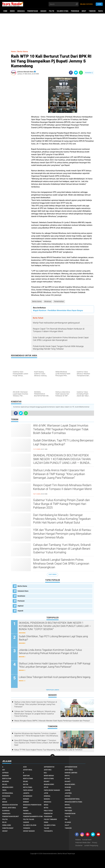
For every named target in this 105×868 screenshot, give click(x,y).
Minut (84, 11)
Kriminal (47, 796)
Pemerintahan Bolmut (11, 816)
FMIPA (4, 790)
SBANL (46, 822)
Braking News (49, 784)
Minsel (67, 805)
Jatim (46, 793)
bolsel (5, 784)
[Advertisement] (52, 31)
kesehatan (21, 596)
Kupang (67, 796)
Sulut (67, 825)
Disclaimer (79, 845)
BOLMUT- (68, 781)
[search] (64, 4)
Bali (45, 773)
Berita (67, 776)
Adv (4, 770)
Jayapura (68, 793)
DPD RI (46, 787)
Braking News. (70, 784)
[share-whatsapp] (81, 73)
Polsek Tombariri (50, 819)
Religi (4, 822)
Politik (52, 11)
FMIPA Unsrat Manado (52, 790)
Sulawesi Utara (63, 11)
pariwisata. (27, 813)
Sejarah (20, 611)
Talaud (46, 828)
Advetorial (69, 770)
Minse (46, 805)
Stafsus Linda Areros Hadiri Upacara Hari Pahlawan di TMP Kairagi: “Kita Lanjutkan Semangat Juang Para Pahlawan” (59, 474)
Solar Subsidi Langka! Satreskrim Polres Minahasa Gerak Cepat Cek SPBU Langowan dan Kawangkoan (61, 564)
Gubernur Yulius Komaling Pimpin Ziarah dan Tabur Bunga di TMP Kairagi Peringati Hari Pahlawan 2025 (61, 504)
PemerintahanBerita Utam (33, 816)
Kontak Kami (87, 840)
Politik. (5, 819)
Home (5, 11)
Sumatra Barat (8, 828)
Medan (5, 802)
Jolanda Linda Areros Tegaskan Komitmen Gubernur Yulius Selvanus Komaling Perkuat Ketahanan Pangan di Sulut (50, 652)
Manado (43, 11)
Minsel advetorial (9, 808)
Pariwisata (6, 813)
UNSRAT (5, 831)
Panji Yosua (48, 811)
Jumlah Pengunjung (91, 845)
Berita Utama (37, 301)
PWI (66, 819)
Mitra (46, 808)
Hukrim (67, 790)
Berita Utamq (49, 779)
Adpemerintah (49, 767)
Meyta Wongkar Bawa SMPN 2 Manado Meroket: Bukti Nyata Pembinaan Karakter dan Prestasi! (52, 721)
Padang (26, 811)
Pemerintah (48, 813)
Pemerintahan (33, 11)
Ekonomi (68, 787)
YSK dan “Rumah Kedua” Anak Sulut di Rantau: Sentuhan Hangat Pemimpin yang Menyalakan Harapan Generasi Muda (62, 534)
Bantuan (26, 776)
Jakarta (26, 793)
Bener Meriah (49, 776)
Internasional (8, 793)
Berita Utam (7, 779)
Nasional (68, 808)
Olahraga (6, 811)
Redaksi (78, 840)
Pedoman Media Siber (83, 843)
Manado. (47, 799)
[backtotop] (52, 756)
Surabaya (27, 828)
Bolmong (6, 781)
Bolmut (47, 781)
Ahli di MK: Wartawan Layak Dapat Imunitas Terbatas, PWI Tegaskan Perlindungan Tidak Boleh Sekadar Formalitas (61, 429)
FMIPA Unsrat (28, 790)
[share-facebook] (71, 73)
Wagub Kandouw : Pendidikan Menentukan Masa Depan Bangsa (58, 310)
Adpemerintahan (71, 767)
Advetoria (48, 770)
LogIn (99, 4)
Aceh (25, 767)
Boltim (26, 784)
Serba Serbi (7, 825)
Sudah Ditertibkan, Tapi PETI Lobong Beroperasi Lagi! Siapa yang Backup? (63, 442)
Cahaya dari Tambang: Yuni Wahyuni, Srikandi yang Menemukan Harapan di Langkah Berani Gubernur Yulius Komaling (62, 549)
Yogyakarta (48, 831)
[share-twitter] (76, 73)
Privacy (95, 843)
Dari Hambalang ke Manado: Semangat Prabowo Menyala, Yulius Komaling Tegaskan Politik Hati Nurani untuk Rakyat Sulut (62, 519)
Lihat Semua (52, 574)
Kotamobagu (28, 796)
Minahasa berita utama (73, 802)
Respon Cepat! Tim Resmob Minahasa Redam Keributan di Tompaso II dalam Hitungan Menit (62, 487)
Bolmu (25, 781)
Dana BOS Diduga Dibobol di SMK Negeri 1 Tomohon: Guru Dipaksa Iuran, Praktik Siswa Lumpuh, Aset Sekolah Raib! (37, 743)
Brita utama (28, 787)
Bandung (5, 776)
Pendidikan (75, 11)
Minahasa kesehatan (10, 805)
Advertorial (28, 770)
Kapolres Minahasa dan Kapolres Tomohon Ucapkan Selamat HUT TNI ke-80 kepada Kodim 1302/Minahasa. (36, 735)
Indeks (12, 11)
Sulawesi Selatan (30, 825)
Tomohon (92, 11)
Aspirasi (21, 606)
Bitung (67, 779)
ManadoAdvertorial (72, 799)
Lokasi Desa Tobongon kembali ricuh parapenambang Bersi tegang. (55, 677)
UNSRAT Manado (29, 831)
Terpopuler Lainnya (52, 690)
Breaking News (8, 787)
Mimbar (26, 802)
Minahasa (21, 11)
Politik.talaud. (29, 819)
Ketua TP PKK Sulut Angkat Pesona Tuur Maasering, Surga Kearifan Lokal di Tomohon (48, 750)
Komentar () (89, 73)
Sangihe (26, 822)
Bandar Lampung (71, 773)
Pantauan (21, 601)
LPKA (4, 799)
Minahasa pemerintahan (32, 805)
